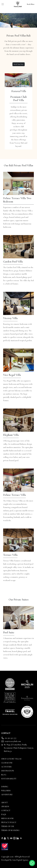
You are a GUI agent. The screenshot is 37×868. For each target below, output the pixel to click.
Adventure (7, 795)
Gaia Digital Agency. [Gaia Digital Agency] (20, 860)
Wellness (6, 791)
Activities (6, 767)
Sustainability (9, 779)
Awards (5, 807)
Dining (5, 787)
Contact (6, 810)
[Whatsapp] (32, 863)
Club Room (7, 763)
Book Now (31, 4)
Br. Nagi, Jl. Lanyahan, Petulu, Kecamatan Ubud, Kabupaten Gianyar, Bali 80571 (19, 748)
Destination (7, 771)
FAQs (4, 814)
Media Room (7, 818)
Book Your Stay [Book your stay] (19, 64)
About (4, 803)
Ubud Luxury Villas (11, 759)
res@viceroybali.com (13, 741)
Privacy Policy (9, 822)
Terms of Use (8, 826)
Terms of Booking (10, 830)
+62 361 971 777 (11, 738)
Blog (4, 775)
